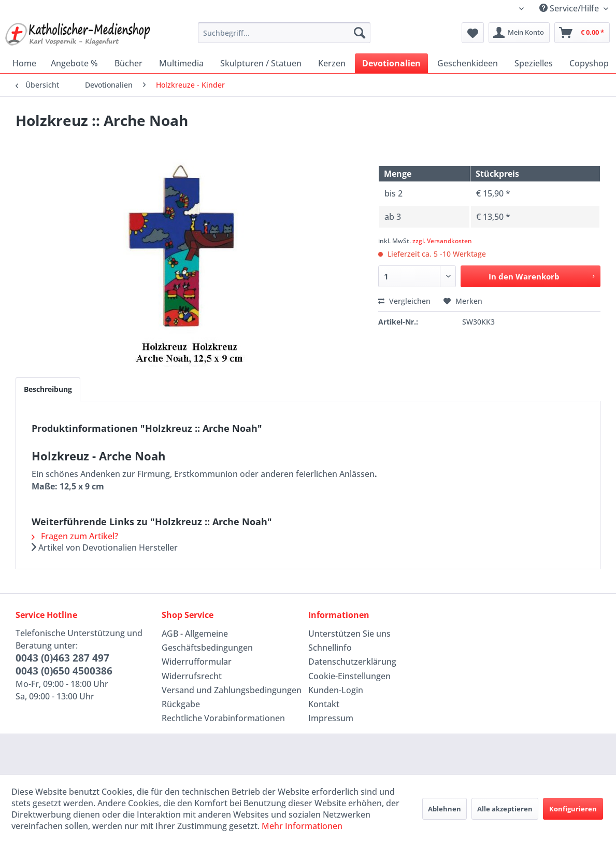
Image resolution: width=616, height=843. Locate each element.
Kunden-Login (336, 690)
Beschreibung (48, 389)
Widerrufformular (197, 662)
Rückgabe (181, 704)
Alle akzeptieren (505, 809)
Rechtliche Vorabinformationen (223, 718)
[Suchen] (360, 33)
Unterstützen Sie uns (349, 634)
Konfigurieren (573, 809)
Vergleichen (404, 301)
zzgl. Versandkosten (442, 241)
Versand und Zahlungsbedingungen (232, 690)
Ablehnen (445, 809)
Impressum (331, 718)
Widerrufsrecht (192, 676)
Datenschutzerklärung (352, 662)
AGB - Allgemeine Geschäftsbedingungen (207, 641)
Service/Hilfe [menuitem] (570, 8)
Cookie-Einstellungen (349, 676)
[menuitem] (284, 33)
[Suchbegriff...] (284, 33)
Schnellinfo (330, 648)
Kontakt (324, 704)
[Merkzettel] (473, 33)
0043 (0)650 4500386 (64, 671)
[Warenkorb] (582, 33)
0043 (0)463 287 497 (62, 658)
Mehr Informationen (302, 826)
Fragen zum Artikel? (75, 536)
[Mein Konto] (519, 33)
